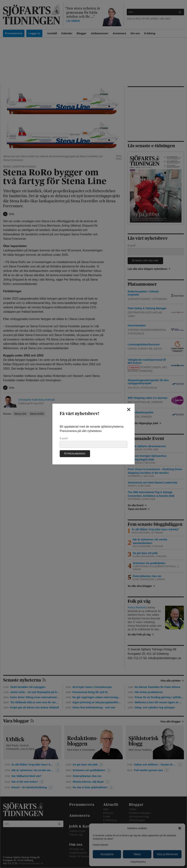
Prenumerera (75, 453)
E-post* (93, 442)
